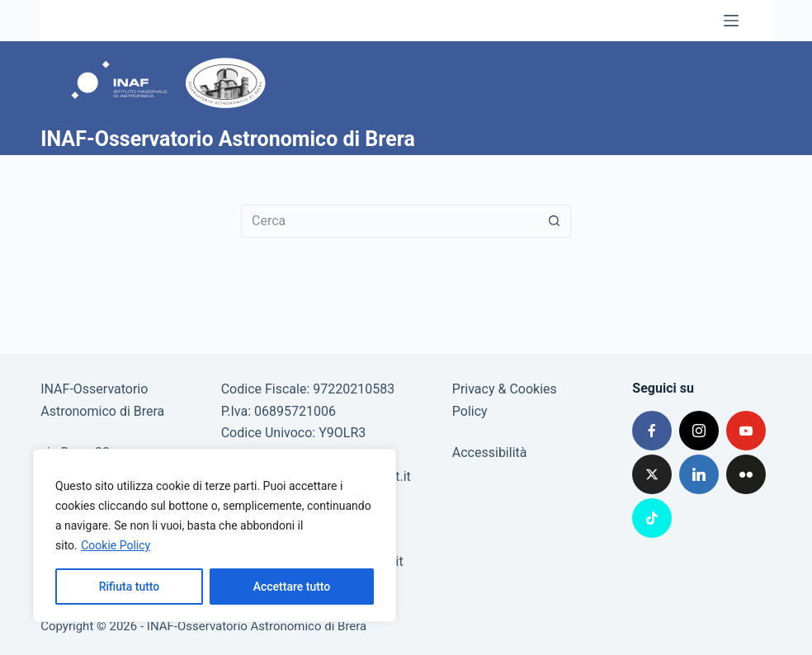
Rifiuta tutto (130, 587)
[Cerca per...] (389, 221)
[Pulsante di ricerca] (555, 221)
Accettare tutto (292, 587)
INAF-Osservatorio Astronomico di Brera (228, 139)
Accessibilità (490, 452)
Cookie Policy (116, 545)
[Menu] (731, 21)
